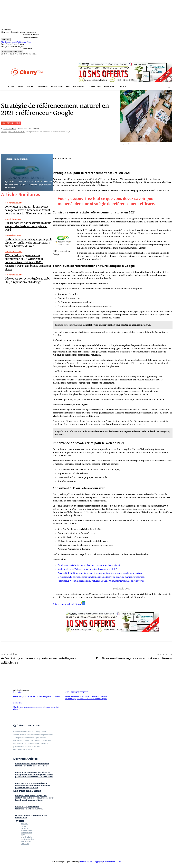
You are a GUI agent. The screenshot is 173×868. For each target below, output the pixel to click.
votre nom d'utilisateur (32, 34)
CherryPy (4, 132)
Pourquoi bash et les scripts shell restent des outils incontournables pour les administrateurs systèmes (34, 798)
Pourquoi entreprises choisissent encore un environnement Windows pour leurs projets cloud (33, 785)
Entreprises (18, 692)
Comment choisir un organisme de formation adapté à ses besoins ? (32, 765)
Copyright (98, 861)
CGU (119, 861)
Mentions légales (86, 861)
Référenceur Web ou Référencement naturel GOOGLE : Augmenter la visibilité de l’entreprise (101, 581)
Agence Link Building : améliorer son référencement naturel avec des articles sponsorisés (100, 573)
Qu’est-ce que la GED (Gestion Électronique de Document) (37, 696)
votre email (27, 49)
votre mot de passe (30, 37)
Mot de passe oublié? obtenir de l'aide (16, 42)
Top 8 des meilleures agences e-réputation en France (134, 658)
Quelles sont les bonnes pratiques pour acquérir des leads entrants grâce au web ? (28, 226)
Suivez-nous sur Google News (69, 604)
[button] (169, 87)
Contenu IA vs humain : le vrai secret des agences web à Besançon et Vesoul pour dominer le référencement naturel (28, 210)
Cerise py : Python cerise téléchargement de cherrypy (29, 808)
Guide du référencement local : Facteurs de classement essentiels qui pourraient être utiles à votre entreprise (87, 697)
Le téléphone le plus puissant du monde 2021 (31, 816)
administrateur (10, 129)
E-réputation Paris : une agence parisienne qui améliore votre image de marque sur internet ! (101, 577)
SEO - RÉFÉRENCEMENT (11, 123)
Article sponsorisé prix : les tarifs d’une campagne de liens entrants (89, 565)
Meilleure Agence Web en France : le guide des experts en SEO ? (87, 569)
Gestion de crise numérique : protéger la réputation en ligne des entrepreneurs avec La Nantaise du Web (28, 243)
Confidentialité (109, 861)
